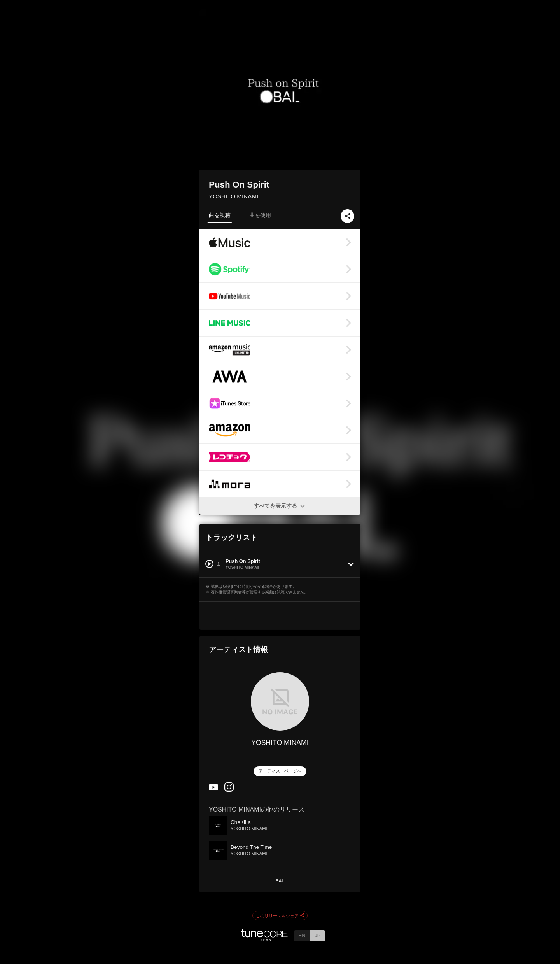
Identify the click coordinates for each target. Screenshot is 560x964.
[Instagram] (229, 790)
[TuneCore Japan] (264, 939)
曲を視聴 (220, 215)
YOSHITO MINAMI (234, 196)
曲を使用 (260, 215)
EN (302, 935)
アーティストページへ (280, 771)
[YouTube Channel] (213, 789)
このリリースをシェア (280, 916)
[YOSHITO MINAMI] (280, 701)
